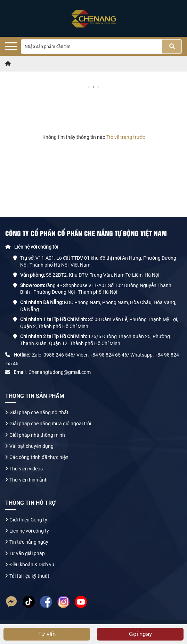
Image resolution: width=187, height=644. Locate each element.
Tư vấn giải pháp (28, 553)
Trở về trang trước (125, 137)
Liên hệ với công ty (29, 531)
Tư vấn (47, 634)
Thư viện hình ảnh (29, 480)
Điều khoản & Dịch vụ (32, 564)
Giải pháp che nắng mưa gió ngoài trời (50, 424)
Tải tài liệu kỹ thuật (29, 576)
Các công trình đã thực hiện (39, 457)
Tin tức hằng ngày (29, 542)
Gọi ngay (140, 634)
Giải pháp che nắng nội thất (39, 412)
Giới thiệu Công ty (28, 520)
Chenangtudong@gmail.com (60, 372)
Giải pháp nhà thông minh (37, 435)
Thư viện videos (26, 469)
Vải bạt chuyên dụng (31, 446)
